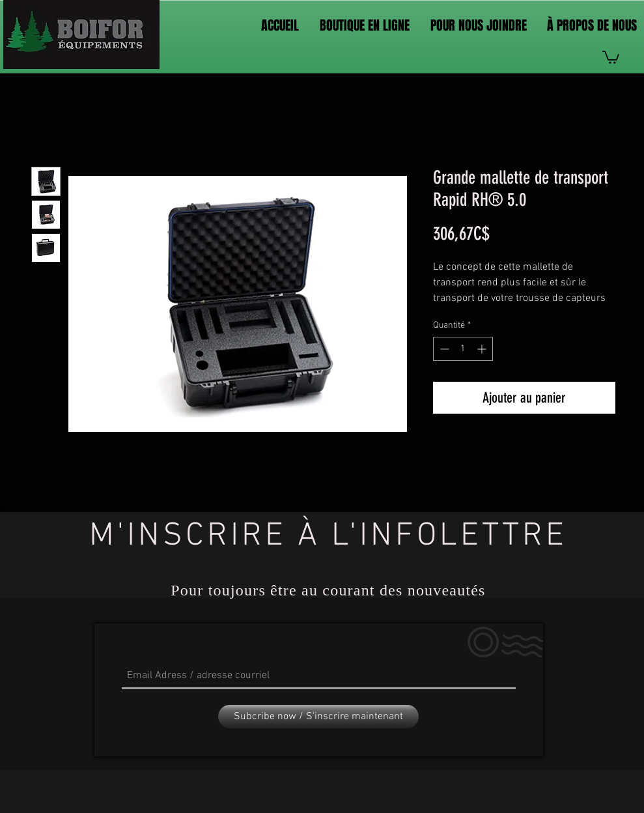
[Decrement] (443, 349)
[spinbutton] (463, 349)
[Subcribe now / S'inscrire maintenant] (318, 717)
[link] (611, 57)
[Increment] (483, 349)
